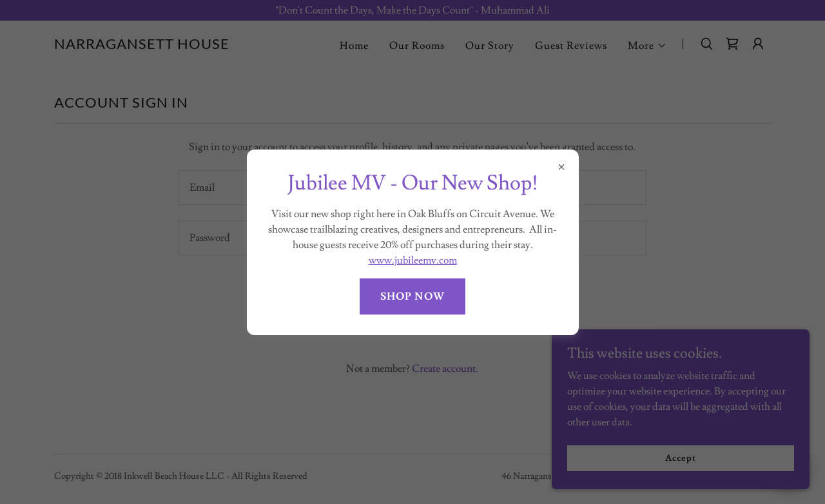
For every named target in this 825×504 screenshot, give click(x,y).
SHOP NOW (412, 296)
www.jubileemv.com (413, 260)
